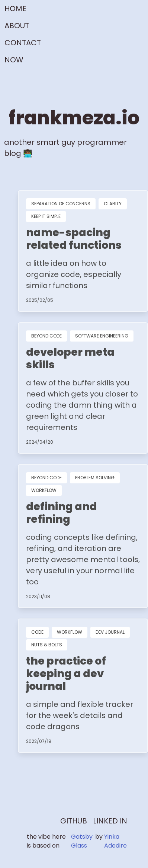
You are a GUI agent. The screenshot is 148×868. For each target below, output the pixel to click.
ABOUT (17, 26)
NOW (14, 60)
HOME (15, 9)
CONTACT (23, 43)
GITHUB (74, 821)
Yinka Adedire (115, 841)
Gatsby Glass (82, 841)
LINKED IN (110, 821)
